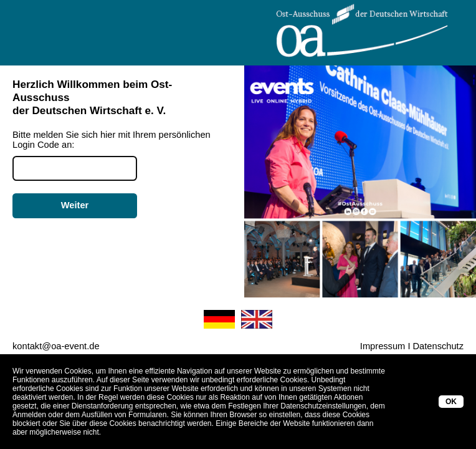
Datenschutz (438, 346)
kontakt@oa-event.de (56, 346)
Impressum (383, 346)
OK (451, 402)
